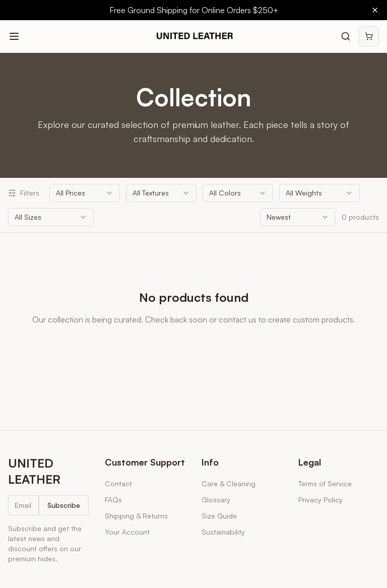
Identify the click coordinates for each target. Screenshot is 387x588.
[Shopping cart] (369, 36)
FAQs (113, 500)
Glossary (216, 500)
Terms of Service (325, 483)
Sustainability (223, 532)
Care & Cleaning (229, 483)
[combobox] (85, 193)
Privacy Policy (320, 500)
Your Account (127, 532)
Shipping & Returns (136, 516)
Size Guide (219, 516)
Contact (118, 483)
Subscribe (64, 505)
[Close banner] (375, 10)
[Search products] (346, 36)
